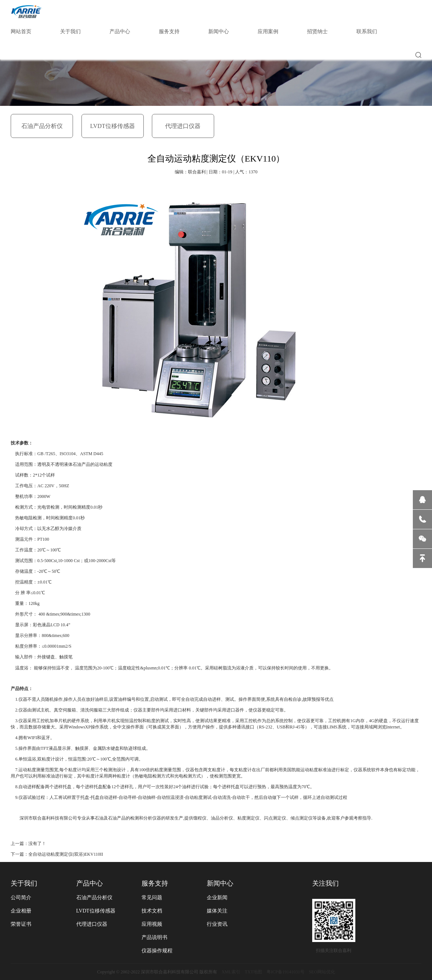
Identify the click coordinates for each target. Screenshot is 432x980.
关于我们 (70, 32)
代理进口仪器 (183, 126)
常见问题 (152, 898)
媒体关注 (217, 911)
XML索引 (231, 972)
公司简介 (21, 898)
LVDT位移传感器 (112, 126)
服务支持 (169, 32)
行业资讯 (217, 924)
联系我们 (367, 32)
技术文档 (152, 911)
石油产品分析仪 (42, 126)
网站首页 (21, 32)
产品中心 (120, 32)
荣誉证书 (21, 924)
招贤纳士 (317, 32)
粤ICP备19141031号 (285, 972)
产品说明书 (154, 937)
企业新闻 (217, 898)
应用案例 (268, 32)
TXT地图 (253, 972)
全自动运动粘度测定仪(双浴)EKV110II (66, 854)
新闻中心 (219, 32)
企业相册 (21, 911)
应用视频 (152, 924)
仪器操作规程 (157, 951)
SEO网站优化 (322, 972)
